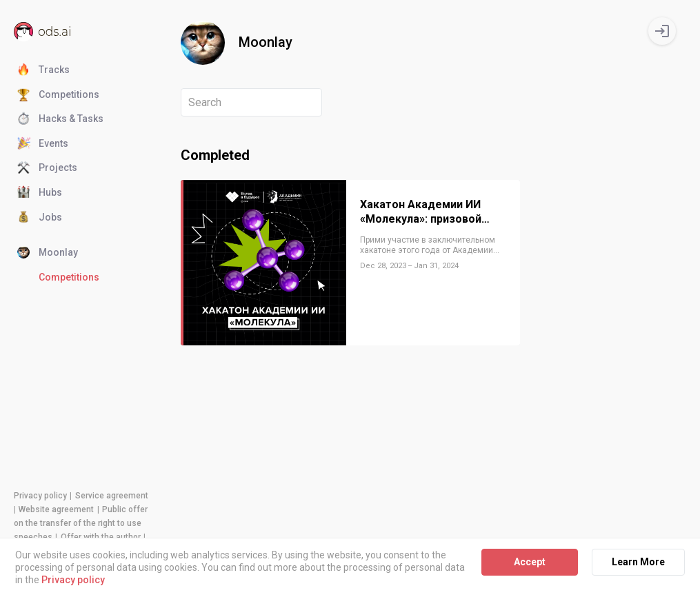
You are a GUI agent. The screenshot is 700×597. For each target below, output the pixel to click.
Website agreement (56, 509)
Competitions (58, 95)
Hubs (40, 193)
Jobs (40, 218)
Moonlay (48, 253)
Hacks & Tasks (60, 119)
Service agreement (112, 496)
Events (43, 144)
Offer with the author (101, 537)
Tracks (43, 70)
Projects (47, 168)
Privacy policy (40, 496)
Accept (530, 562)
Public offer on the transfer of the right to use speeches (81, 523)
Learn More (638, 562)
